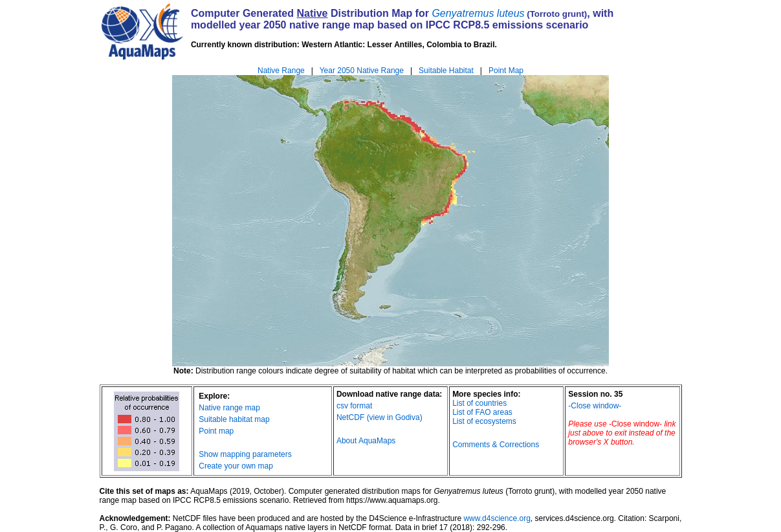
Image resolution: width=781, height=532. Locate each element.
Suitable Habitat (446, 71)
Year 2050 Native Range (362, 71)
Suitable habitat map (234, 419)
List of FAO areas (482, 412)
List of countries (479, 403)
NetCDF (350, 417)
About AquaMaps (366, 441)
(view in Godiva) (395, 417)
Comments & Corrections (496, 445)
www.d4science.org (497, 518)
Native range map (229, 408)
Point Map (506, 71)
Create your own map (236, 466)
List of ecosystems (484, 421)
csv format (354, 406)
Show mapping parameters (245, 454)
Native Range (281, 71)
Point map (216, 431)
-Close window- (595, 406)
